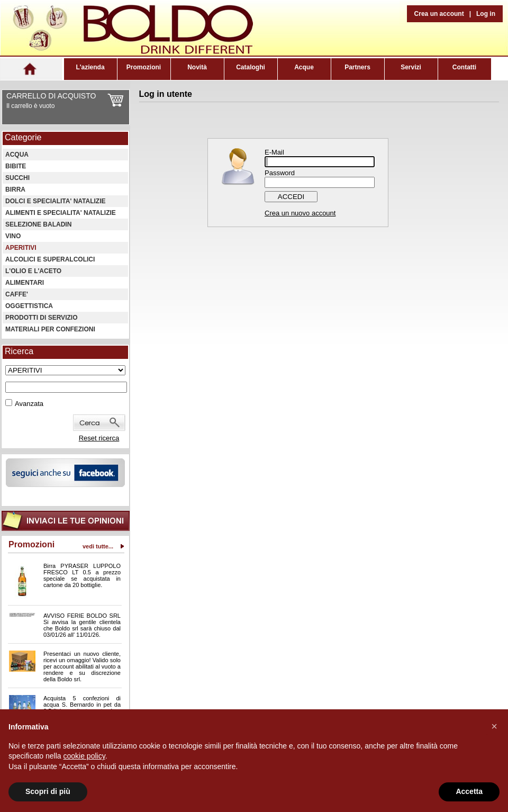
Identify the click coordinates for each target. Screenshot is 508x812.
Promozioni (144, 67)
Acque (304, 67)
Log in (486, 14)
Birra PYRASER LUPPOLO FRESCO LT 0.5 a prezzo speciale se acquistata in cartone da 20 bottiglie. (82, 575)
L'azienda (90, 67)
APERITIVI (21, 248)
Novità (197, 67)
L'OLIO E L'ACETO (33, 271)
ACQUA (17, 155)
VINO (13, 236)
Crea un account (439, 14)
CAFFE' (17, 294)
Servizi (411, 67)
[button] (494, 726)
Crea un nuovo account (300, 213)
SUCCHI (17, 178)
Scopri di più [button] (48, 791)
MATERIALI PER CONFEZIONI (50, 329)
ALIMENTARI (25, 283)
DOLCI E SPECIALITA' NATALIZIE (56, 201)
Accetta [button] (469, 791)
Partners (357, 67)
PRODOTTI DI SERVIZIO (41, 318)
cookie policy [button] (84, 756)
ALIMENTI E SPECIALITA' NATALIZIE (61, 213)
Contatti (464, 67)
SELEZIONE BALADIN (38, 224)
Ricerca (19, 351)
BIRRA (15, 190)
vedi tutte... (98, 546)
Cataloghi (251, 67)
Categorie (23, 137)
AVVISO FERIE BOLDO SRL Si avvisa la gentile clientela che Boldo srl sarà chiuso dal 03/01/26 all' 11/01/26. (82, 625)
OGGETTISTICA (29, 306)
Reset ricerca (99, 438)
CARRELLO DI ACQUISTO (51, 96)
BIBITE (16, 166)
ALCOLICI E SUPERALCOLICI (50, 259)
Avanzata (29, 404)
